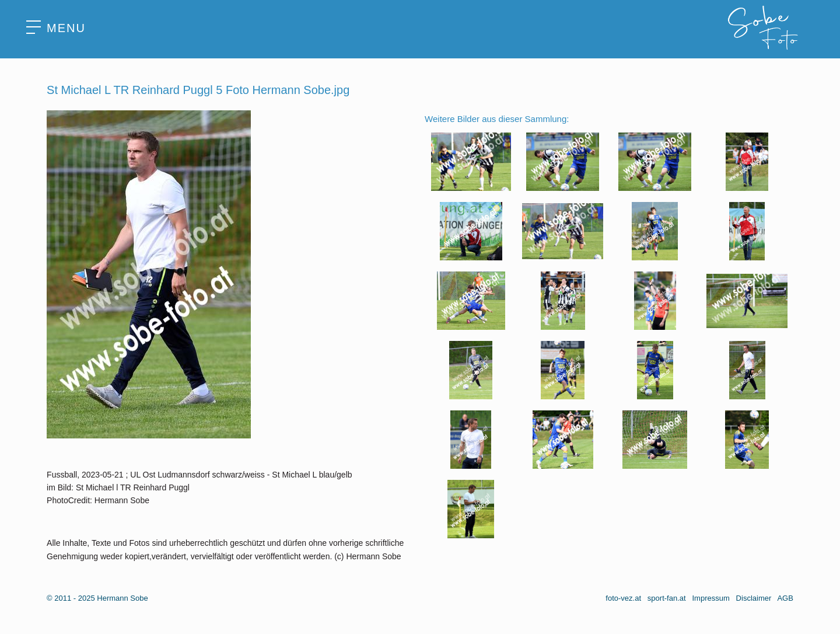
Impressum (710, 598)
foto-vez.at (623, 598)
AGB (785, 598)
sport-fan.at (667, 598)
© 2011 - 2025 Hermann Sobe (97, 598)
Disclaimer (754, 598)
